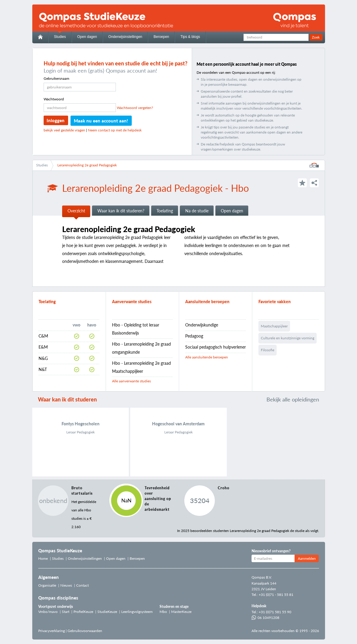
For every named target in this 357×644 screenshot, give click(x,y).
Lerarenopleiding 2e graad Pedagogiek (87, 165)
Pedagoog (194, 336)
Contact (82, 585)
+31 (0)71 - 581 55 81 (276, 595)
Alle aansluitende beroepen (207, 357)
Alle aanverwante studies (131, 381)
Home (43, 558)
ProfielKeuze (83, 612)
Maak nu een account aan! (101, 121)
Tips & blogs (190, 37)
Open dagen (87, 37)
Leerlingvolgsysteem (137, 612)
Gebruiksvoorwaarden (85, 631)
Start (66, 612)
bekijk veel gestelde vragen (64, 130)
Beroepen (161, 37)
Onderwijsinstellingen (125, 37)
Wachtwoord (54, 99)
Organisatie (47, 585)
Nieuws (66, 585)
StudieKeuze (107, 612)
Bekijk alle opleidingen (293, 399)
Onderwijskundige (202, 325)
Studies (60, 37)
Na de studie (197, 211)
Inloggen (56, 120)
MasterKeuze (181, 612)
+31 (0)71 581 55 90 (275, 612)
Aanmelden (307, 558)
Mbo (163, 612)
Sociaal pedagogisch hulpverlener (216, 347)
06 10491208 (265, 618)
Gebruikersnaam (56, 78)
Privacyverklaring (52, 631)
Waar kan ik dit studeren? (121, 211)
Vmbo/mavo (48, 612)
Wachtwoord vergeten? (135, 108)
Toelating (165, 211)
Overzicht (76, 211)
